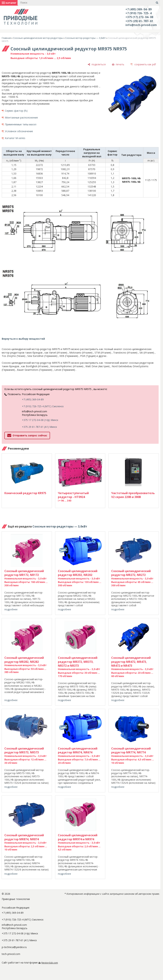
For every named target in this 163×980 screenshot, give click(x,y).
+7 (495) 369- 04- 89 (139, 9)
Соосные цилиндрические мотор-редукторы (38, 38)
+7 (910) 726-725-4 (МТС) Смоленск (43, 406)
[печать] (118, 65)
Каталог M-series (15, 138)
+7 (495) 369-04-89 (33, 399)
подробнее (11, 609)
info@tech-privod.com (141, 25)
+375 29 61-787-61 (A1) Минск (39, 427)
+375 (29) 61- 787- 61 (139, 21)
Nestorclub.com (50, 963)
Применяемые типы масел (21, 124)
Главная (6, 38)
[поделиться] (97, 65)
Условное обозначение (19, 131)
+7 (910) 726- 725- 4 (139, 13)
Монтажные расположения (21, 118)
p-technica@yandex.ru (14, 947)
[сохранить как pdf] (143, 65)
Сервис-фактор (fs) (16, 111)
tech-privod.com (11, 954)
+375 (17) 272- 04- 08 (139, 17)
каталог (9, 3)
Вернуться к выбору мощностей (23, 339)
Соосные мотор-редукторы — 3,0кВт (85, 38)
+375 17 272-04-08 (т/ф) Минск (40, 420)
